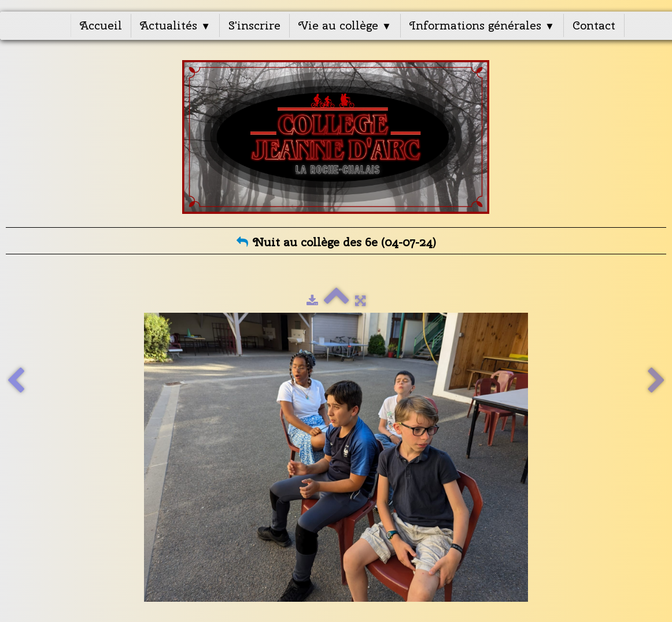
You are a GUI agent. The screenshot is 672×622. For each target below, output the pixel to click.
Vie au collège (345, 25)
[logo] (336, 137)
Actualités (175, 25)
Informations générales (482, 25)
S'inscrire (254, 25)
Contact (594, 25)
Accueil (101, 25)
